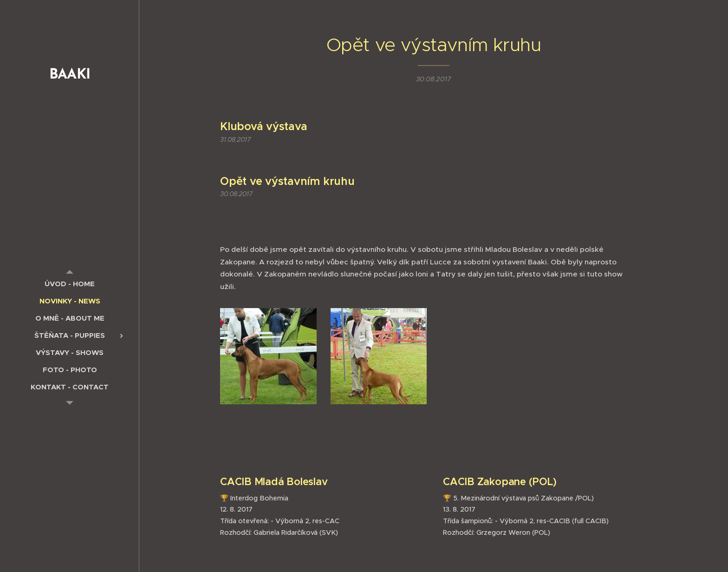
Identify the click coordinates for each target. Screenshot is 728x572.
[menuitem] (70, 284)
